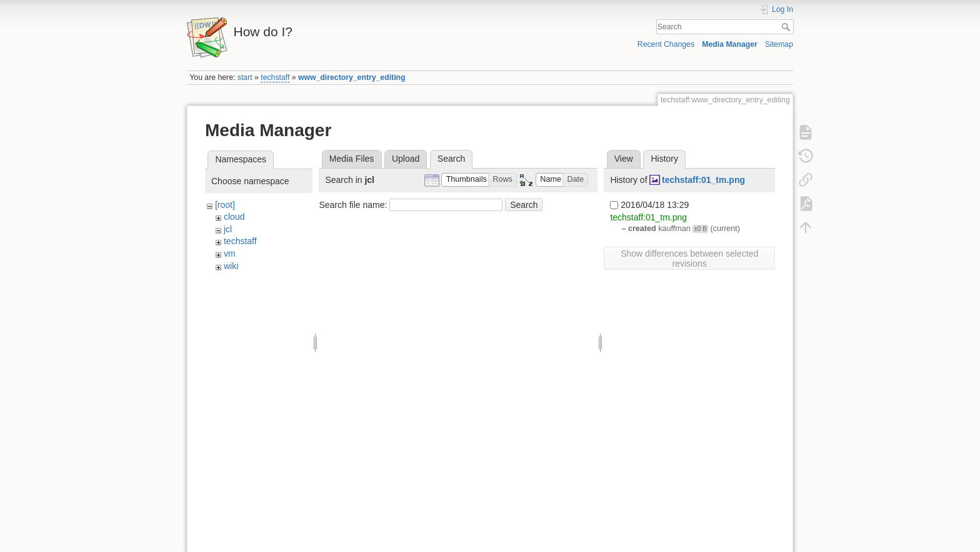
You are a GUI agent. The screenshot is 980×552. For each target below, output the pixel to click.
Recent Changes (666, 44)
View (624, 159)
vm (230, 254)
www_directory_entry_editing (352, 77)
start (245, 77)
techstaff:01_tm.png (703, 180)
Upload (406, 159)
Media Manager (730, 44)
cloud (234, 217)
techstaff (275, 77)
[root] (225, 205)
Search (787, 27)
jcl (228, 229)
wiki (231, 266)
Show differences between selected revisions (689, 259)
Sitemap (779, 44)
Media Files (352, 159)
